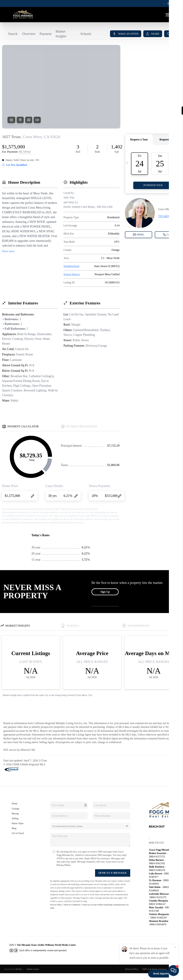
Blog (14, 828)
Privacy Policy (64, 865)
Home (15, 804)
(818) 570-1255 (156, 843)
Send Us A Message (113, 873)
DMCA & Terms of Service (155, 969)
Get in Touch (18, 833)
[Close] (175, 947)
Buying (15, 814)
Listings (16, 809)
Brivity (19, 969)
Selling (15, 818)
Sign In (170, 4)
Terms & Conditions (72, 905)
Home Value (18, 823)
